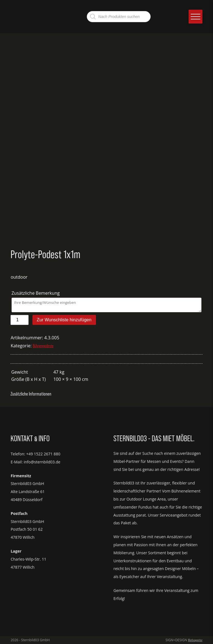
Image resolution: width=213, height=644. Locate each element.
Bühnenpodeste (43, 346)
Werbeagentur (195, 640)
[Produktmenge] (19, 320)
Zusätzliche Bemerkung (36, 293)
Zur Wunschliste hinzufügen (64, 320)
